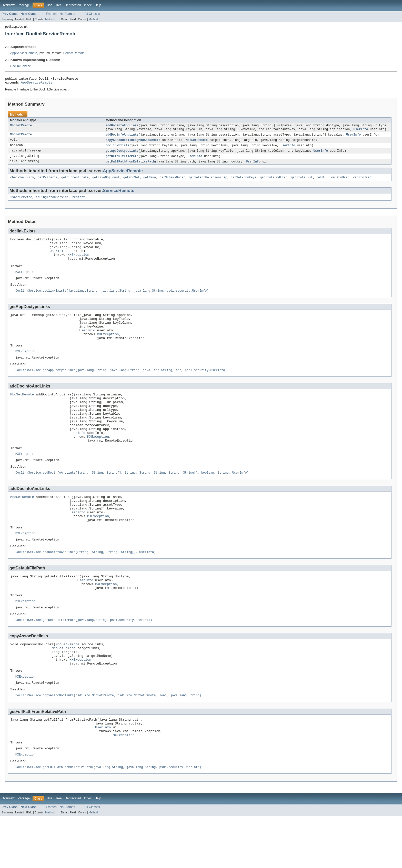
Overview (8, 5)
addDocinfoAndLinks (122, 127)
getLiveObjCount (106, 182)
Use (49, 5)
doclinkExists (117, 148)
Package (24, 5)
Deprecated (73, 5)
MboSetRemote (21, 127)
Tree (59, 5)
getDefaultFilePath (122, 160)
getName (150, 182)
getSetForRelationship (208, 182)
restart (79, 202)
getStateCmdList (274, 182)
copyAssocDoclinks (121, 143)
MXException (78, 263)
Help (98, 5)
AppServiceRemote (24, 53)
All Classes (92, 14)
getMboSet (132, 182)
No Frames (67, 14)
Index (88, 5)
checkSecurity (22, 182)
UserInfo (361, 131)
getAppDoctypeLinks (122, 154)
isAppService (21, 202)
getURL (322, 182)
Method (50, 19)
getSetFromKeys (244, 182)
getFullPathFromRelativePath (130, 165)
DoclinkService (21, 66)
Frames (51, 14)
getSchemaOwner (173, 182)
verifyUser (340, 182)
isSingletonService (52, 202)
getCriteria (48, 182)
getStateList (302, 182)
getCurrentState (75, 182)
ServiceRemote (74, 53)
